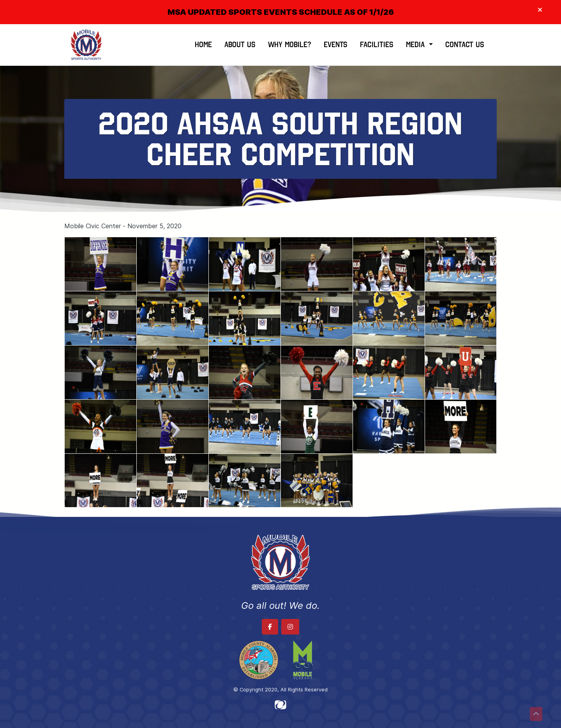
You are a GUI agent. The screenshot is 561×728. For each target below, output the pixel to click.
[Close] (540, 10)
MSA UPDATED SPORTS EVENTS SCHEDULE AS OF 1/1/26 (281, 12)
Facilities (377, 45)
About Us (240, 45)
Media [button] (416, 45)
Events (336, 45)
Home (203, 45)
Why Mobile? (290, 45)
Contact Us (465, 45)
